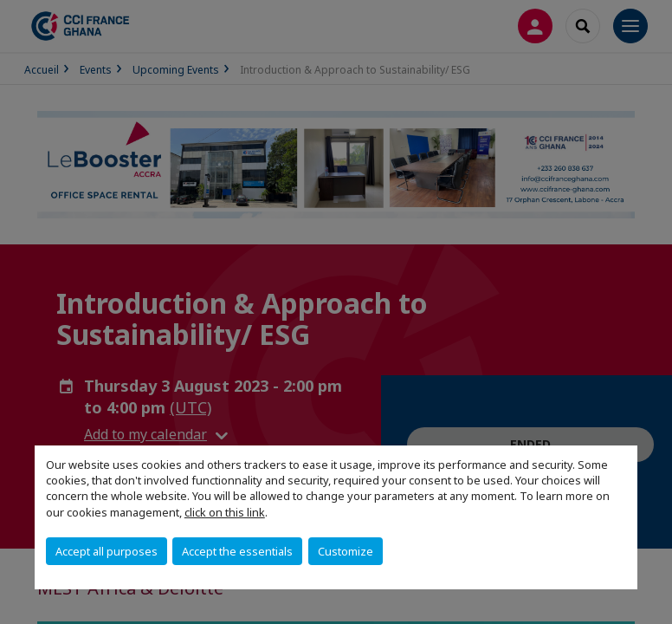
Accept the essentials (237, 551)
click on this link (225, 512)
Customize (346, 551)
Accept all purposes (107, 551)
